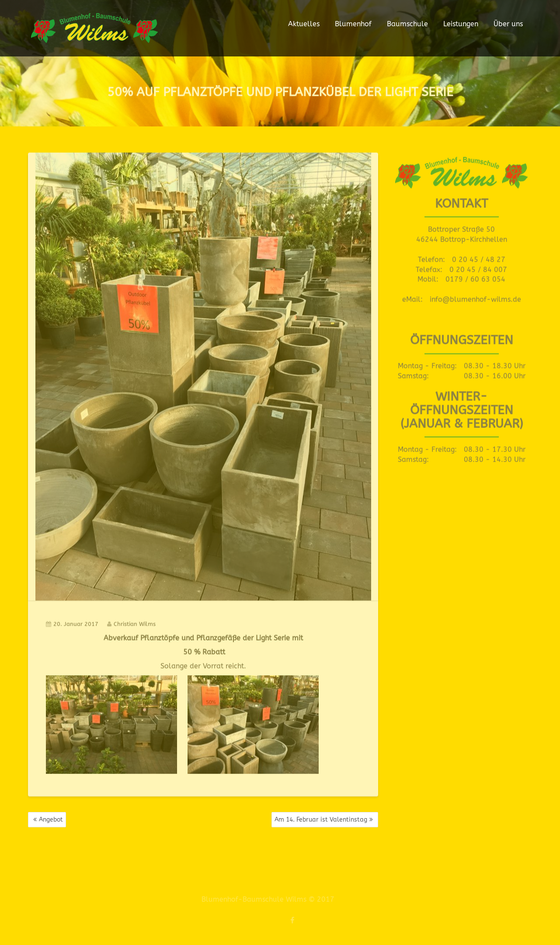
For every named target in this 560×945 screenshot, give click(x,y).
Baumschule (407, 24)
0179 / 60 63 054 (475, 278)
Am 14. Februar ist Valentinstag (321, 820)
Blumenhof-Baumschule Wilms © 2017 (265, 899)
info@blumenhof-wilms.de (475, 298)
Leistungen (461, 24)
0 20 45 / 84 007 (478, 268)
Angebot (51, 820)
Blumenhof (353, 24)
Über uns (508, 24)
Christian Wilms (131, 622)
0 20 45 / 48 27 (479, 258)
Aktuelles (304, 24)
